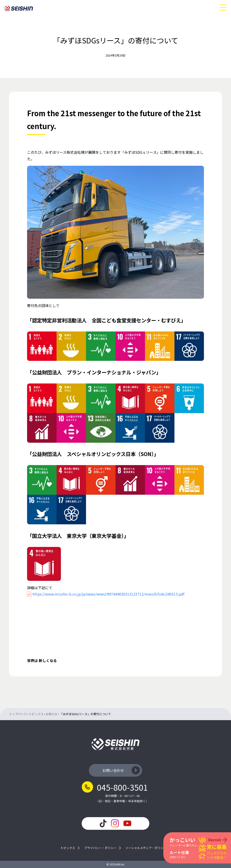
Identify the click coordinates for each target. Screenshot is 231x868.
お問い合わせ (113, 770)
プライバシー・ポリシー (100, 848)
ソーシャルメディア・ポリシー (146, 848)
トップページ (18, 714)
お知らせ (52, 714)
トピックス (36, 714)
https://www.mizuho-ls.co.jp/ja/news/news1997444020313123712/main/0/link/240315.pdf (108, 594)
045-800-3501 (122, 787)
